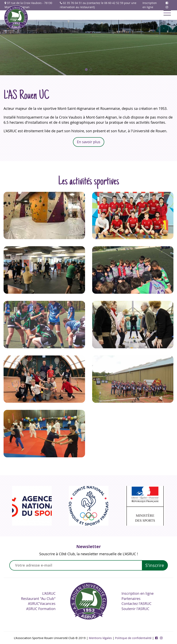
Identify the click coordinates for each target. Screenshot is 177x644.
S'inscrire (155, 565)
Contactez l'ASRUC (136, 603)
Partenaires (131, 599)
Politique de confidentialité (133, 638)
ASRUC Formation (41, 609)
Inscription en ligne (150, 5)
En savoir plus (89, 142)
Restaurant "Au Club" (38, 599)
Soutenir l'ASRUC (135, 609)
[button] (86, 70)
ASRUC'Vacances (42, 603)
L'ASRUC (49, 593)
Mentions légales (100, 638)
